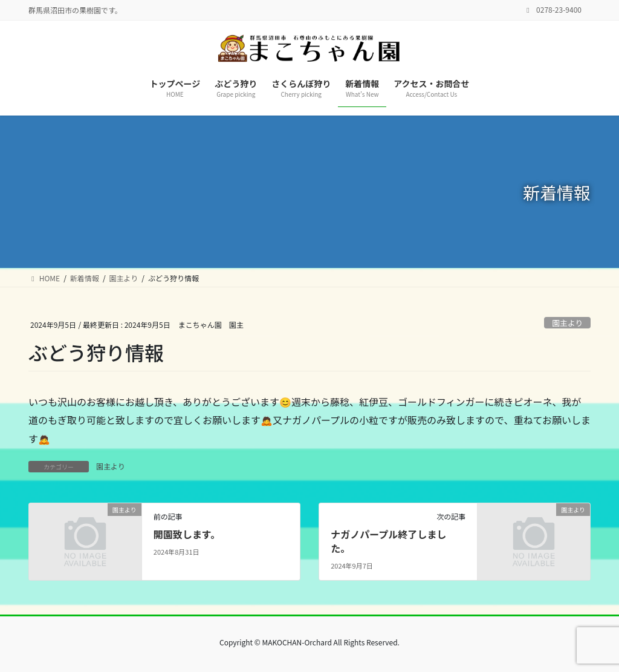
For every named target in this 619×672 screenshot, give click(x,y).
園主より (567, 323)
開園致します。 (187, 534)
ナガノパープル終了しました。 (388, 541)
